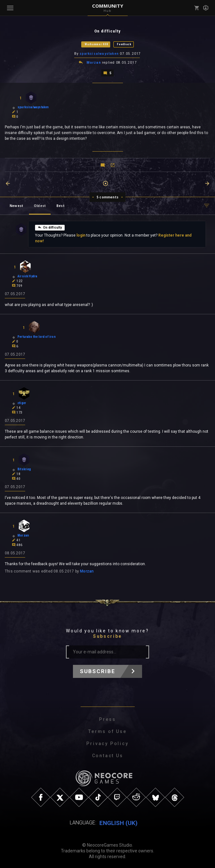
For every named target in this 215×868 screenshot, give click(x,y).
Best (61, 205)
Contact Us (108, 755)
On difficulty (50, 227)
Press (107, 719)
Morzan (94, 62)
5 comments (107, 196)
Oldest (40, 205)
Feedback (124, 44)
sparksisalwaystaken (99, 54)
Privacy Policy (107, 743)
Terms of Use (107, 731)
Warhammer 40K (96, 44)
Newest (16, 205)
